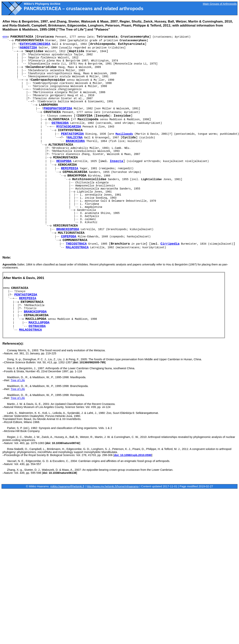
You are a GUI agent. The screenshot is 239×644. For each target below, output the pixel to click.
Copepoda (69, 237)
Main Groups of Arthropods (220, 4)
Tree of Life (18, 380)
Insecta (117, 161)
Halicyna (75, 137)
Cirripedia (170, 244)
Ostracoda (60, 123)
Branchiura (75, 141)
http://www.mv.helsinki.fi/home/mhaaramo (113, 486)
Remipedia (70, 168)
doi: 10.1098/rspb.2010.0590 (133, 455)
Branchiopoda (68, 229)
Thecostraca (76, 244)
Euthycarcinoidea (35, 44)
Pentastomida (72, 134)
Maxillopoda (39, 323)
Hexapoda (64, 161)
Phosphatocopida (58, 108)
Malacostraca (77, 247)
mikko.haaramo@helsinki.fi (67, 486)
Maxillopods (124, 134)
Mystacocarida (69, 127)
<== (5, 37)
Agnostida (28, 48)
